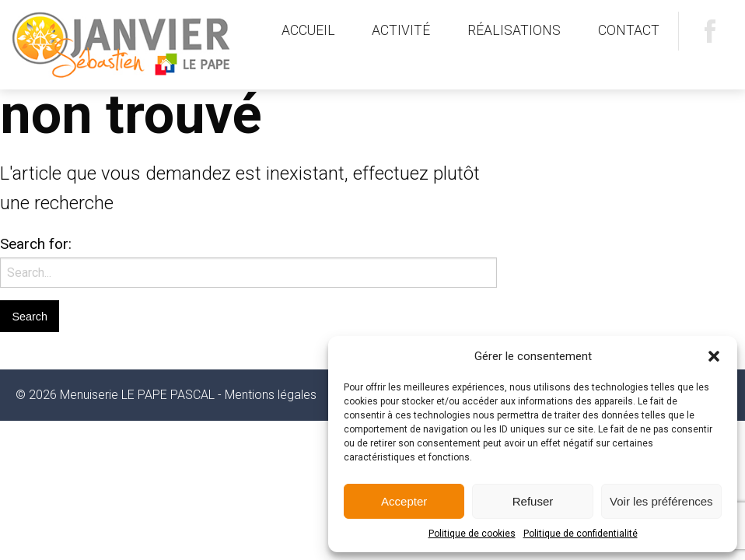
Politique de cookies (472, 534)
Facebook (710, 31)
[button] (714, 356)
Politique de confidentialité (581, 534)
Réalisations (514, 30)
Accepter (404, 501)
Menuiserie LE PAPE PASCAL (128, 45)
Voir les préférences (661, 501)
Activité (401, 30)
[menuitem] (308, 31)
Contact (629, 30)
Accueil (308, 30)
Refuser (533, 501)
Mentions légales (271, 395)
